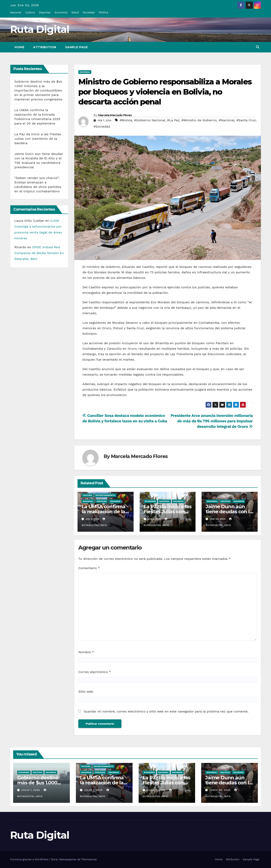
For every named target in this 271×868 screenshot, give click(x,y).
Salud (75, 12)
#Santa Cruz (246, 120)
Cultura (30, 12)
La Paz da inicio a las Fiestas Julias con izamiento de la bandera (38, 139)
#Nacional (227, 120)
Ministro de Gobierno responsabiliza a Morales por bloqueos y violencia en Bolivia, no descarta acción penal (165, 92)
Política (104, 12)
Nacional (16, 12)
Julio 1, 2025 (31, 790)
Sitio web (86, 692)
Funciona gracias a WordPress (30, 859)
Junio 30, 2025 (220, 790)
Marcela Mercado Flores (115, 115)
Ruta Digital (40, 29)
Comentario (89, 568)
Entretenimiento (105, 495)
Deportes (45, 12)
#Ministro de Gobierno (199, 120)
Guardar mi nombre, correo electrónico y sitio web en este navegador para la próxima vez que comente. (166, 711)
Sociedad (89, 12)
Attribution (45, 47)
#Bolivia (126, 120)
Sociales (102, 501)
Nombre (86, 652)
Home (19, 47)
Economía (61, 12)
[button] (258, 47)
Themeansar (89, 859)
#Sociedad (102, 126)
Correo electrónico (95, 672)
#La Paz (173, 120)
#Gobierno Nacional (150, 120)
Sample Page (77, 47)
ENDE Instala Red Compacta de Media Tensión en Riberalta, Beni (39, 253)
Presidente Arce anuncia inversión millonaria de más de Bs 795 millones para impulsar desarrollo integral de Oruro (212, 421)
